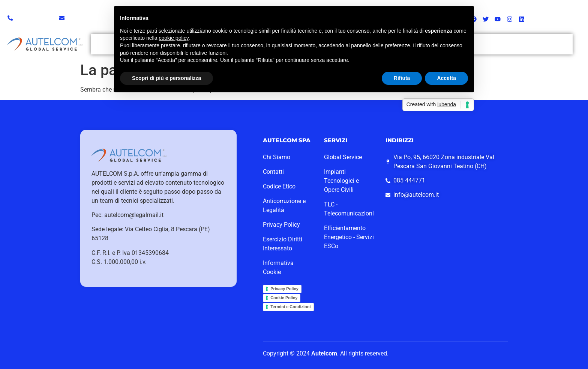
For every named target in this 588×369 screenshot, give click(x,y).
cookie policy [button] (174, 38)
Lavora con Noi (519, 41)
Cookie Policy (284, 298)
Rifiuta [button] (402, 78)
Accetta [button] (446, 78)
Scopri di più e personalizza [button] (166, 78)
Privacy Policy (284, 289)
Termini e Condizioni (290, 307)
